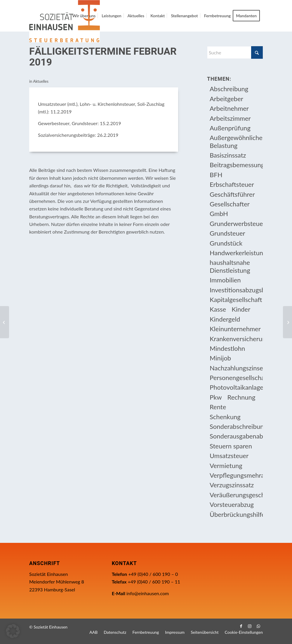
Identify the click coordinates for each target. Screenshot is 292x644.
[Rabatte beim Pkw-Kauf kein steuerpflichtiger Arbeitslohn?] (287, 322)
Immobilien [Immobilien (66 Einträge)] (225, 280)
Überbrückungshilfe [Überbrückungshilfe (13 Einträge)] (236, 514)
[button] (13, 631)
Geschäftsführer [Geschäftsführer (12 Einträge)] (232, 194)
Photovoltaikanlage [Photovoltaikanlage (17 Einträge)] (236, 387)
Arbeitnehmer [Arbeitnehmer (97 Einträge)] (229, 108)
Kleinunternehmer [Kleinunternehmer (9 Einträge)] (235, 329)
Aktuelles (41, 81)
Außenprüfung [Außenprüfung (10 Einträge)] (230, 128)
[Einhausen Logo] (65, 21)
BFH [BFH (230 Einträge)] (216, 175)
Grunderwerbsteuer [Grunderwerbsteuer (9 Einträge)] (236, 223)
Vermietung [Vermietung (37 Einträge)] (226, 466)
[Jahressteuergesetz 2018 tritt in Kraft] (5, 322)
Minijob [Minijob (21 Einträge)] (220, 358)
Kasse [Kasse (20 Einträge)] (218, 309)
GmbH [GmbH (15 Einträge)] (219, 214)
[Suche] (235, 52)
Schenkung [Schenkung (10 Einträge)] (225, 417)
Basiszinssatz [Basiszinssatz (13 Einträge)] (228, 155)
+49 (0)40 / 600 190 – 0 (153, 574)
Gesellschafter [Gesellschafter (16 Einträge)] (230, 204)
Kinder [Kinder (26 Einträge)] (241, 309)
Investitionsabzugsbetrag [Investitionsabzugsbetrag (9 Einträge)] (236, 290)
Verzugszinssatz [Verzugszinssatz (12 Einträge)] (232, 485)
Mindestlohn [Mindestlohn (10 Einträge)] (227, 348)
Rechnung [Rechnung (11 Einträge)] (241, 397)
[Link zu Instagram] (250, 626)
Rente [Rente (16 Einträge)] (218, 407)
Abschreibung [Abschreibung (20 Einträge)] (229, 89)
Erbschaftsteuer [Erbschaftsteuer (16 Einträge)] (232, 184)
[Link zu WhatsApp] (258, 626)
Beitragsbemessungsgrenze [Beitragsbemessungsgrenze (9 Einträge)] (236, 165)
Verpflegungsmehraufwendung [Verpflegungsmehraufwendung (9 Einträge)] (236, 475)
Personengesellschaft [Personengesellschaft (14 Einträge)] (236, 378)
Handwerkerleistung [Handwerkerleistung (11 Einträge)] (236, 253)
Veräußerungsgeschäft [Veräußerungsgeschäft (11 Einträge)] (236, 495)
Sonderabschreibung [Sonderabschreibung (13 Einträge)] (236, 426)
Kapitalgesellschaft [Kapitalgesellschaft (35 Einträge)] (236, 299)
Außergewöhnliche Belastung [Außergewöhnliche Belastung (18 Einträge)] (236, 141)
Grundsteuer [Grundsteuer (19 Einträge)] (227, 233)
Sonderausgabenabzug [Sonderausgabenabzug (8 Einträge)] (236, 436)
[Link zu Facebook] (241, 626)
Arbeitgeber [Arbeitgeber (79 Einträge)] (226, 99)
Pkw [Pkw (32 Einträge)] (216, 397)
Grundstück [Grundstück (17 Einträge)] (226, 243)
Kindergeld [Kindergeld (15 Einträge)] (225, 319)
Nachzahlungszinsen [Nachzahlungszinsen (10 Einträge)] (236, 368)
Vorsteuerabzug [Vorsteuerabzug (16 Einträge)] (232, 504)
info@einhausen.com (148, 593)
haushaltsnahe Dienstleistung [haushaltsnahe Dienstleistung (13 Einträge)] (230, 266)
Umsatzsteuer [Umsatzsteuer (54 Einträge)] (229, 456)
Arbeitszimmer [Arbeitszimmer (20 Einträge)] (230, 118)
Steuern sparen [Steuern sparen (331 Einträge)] (231, 446)
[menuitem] (84, 16)
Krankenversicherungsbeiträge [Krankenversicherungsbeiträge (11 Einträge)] (236, 339)
